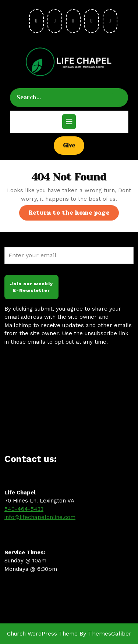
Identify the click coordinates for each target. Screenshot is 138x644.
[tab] (69, 122)
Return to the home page (74, 214)
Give (74, 145)
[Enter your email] (69, 255)
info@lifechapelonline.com (40, 517)
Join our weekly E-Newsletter (31, 287)
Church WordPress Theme (42, 634)
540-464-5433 (24, 509)
